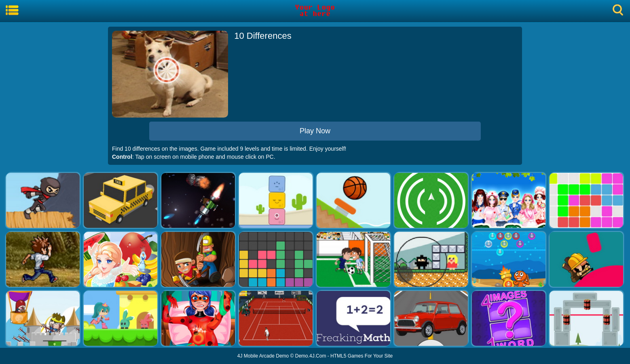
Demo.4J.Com (311, 356)
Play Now (315, 131)
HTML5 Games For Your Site (362, 356)
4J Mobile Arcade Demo (263, 356)
